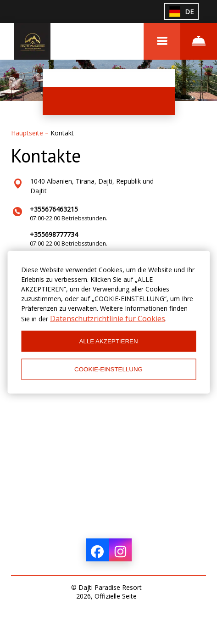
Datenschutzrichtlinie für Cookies (108, 318)
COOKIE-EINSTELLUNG (108, 369)
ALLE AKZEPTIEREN (108, 341)
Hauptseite (28, 133)
